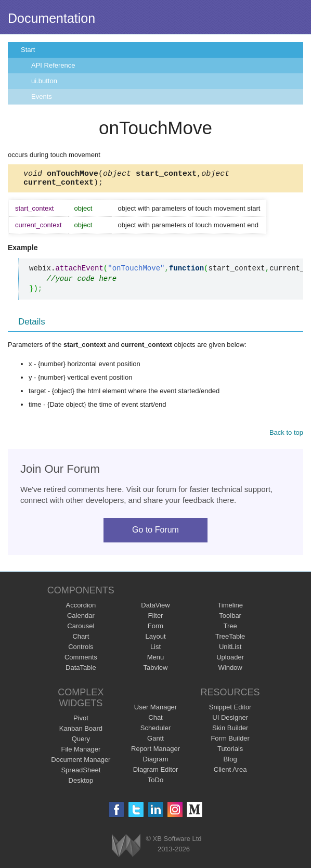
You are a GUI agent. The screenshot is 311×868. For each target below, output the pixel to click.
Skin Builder (230, 731)
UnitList (230, 650)
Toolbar (230, 619)
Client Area (230, 773)
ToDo (155, 783)
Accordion (81, 608)
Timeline (230, 608)
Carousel (81, 629)
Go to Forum (155, 533)
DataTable (81, 671)
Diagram (155, 762)
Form (155, 629)
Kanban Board (81, 731)
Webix (126, 848)
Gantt (155, 741)
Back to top (286, 436)
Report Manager (155, 752)
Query (81, 742)
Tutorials (230, 752)
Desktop (81, 783)
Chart (81, 639)
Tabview (156, 671)
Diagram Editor (156, 773)
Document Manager (81, 763)
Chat (155, 721)
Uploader (230, 660)
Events (42, 96)
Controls (81, 650)
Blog (230, 762)
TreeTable (230, 639)
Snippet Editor (230, 710)
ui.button (44, 81)
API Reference (53, 65)
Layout (155, 639)
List (155, 650)
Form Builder (230, 741)
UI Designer (230, 721)
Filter (156, 619)
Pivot (81, 721)
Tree (230, 629)
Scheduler (156, 731)
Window (230, 671)
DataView (155, 608)
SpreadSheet (81, 773)
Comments (81, 660)
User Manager (155, 710)
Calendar (81, 619)
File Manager (81, 752)
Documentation (51, 18)
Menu (156, 660)
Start (28, 50)
